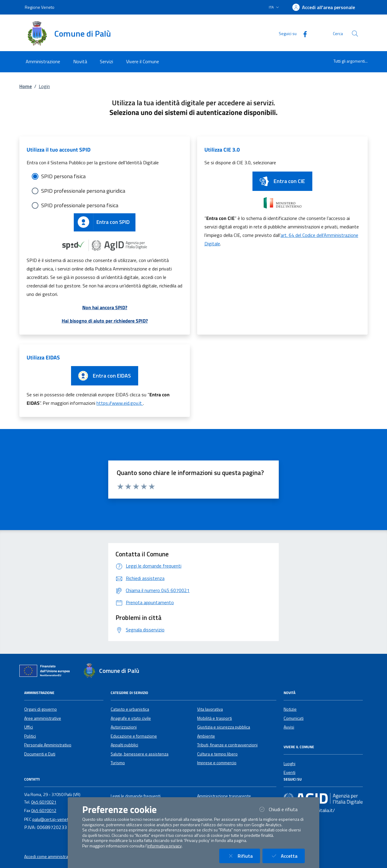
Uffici (29, 727)
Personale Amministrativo (48, 745)
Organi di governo (41, 709)
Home (26, 86)
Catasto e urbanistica (130, 709)
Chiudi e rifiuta (281, 809)
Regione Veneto (40, 7)
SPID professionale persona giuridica (83, 191)
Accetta (287, 856)
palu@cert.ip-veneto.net (55, 819)
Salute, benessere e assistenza (140, 754)
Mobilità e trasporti (215, 718)
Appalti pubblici (124, 745)
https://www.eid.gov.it (120, 403)
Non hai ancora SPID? (105, 307)
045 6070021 (44, 802)
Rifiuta (243, 856)
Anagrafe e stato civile (131, 718)
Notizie (290, 709)
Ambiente (206, 736)
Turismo (118, 763)
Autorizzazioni (124, 727)
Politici (30, 736)
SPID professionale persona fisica (80, 205)
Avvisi (289, 727)
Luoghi (289, 764)
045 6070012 (44, 811)
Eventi (289, 772)
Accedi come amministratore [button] (50, 857)
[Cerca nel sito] (355, 34)
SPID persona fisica (63, 176)
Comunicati (294, 718)
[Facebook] (303, 33)
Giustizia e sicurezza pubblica (224, 727)
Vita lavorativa (210, 709)
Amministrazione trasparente (224, 796)
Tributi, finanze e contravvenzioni (227, 745)
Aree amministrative (43, 718)
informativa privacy (164, 846)
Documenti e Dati (40, 754)
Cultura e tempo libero (217, 754)
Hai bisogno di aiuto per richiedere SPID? (105, 321)
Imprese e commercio (217, 763)
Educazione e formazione (134, 736)
